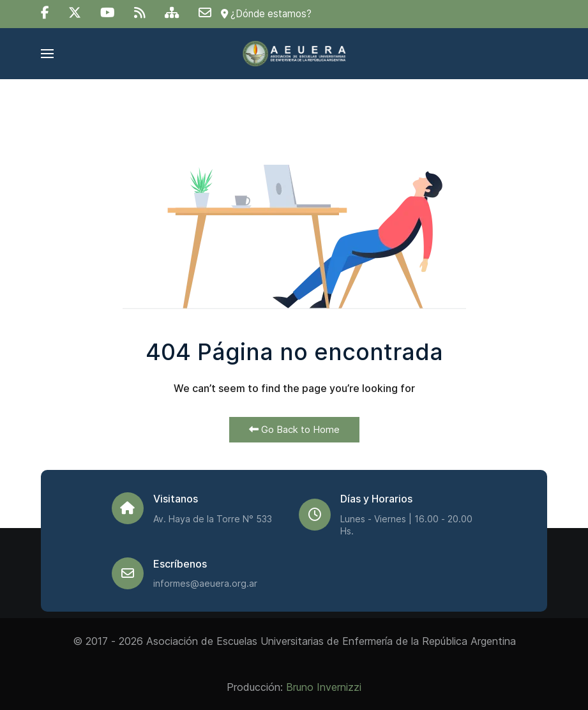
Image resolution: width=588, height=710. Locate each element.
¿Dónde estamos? (266, 14)
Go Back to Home (294, 429)
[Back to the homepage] (294, 54)
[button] (47, 54)
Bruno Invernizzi (324, 687)
